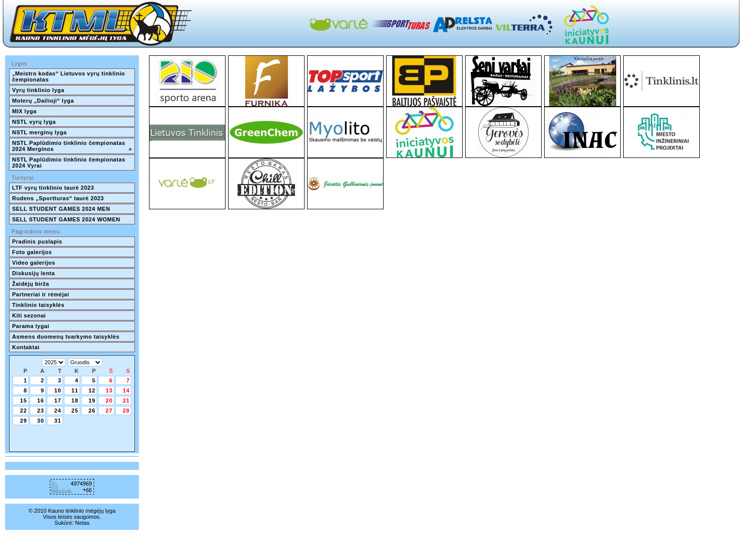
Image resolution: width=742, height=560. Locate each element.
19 (92, 401)
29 (24, 421)
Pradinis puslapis (37, 242)
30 (41, 421)
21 (126, 401)
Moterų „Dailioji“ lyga (43, 101)
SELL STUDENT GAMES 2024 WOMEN (66, 219)
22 (24, 411)
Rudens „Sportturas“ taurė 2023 (58, 198)
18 (75, 401)
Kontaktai (26, 347)
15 (24, 401)
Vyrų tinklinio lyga (38, 90)
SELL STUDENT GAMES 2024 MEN (61, 209)
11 (75, 390)
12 (92, 390)
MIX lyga (24, 111)
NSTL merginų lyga (40, 132)
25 (75, 411)
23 (41, 411)
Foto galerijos (32, 252)
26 (92, 411)
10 (58, 390)
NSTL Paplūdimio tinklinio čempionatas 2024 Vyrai (69, 163)
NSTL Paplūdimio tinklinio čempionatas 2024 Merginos (72, 146)
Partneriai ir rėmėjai (41, 294)
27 (109, 411)
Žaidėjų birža (31, 284)
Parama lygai (31, 326)
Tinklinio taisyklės (38, 305)
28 (126, 411)
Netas (82, 523)
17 (58, 401)
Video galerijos (34, 263)
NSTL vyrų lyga (34, 122)
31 (58, 421)
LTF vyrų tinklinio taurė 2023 (53, 188)
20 (109, 401)
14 (126, 390)
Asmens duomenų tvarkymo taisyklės (66, 337)
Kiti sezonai (29, 315)
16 (41, 401)
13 (109, 390)
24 (58, 411)
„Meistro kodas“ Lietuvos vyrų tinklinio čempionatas (69, 76)
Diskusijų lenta (33, 273)
